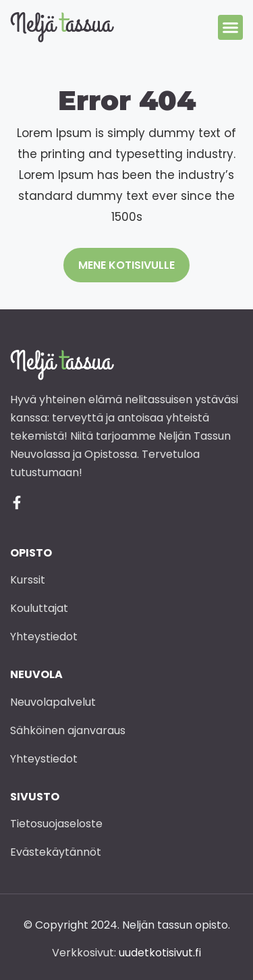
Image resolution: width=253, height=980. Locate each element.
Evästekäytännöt (56, 852)
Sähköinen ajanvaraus (68, 730)
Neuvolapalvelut (53, 702)
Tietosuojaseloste (56, 824)
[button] (231, 28)
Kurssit (28, 580)
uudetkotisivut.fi (160, 953)
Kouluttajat (39, 608)
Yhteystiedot (44, 637)
